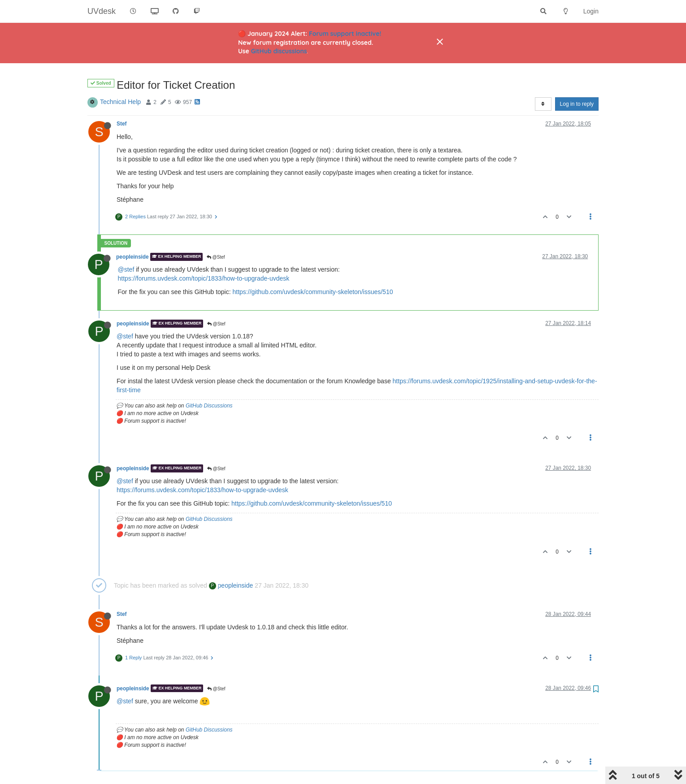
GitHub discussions (279, 51)
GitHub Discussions (209, 406)
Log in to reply (577, 104)
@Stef (216, 257)
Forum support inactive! (345, 34)
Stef (122, 124)
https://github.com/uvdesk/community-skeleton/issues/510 (313, 292)
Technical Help (120, 102)
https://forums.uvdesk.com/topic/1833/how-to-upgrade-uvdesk (204, 278)
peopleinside (132, 257)
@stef (126, 269)
